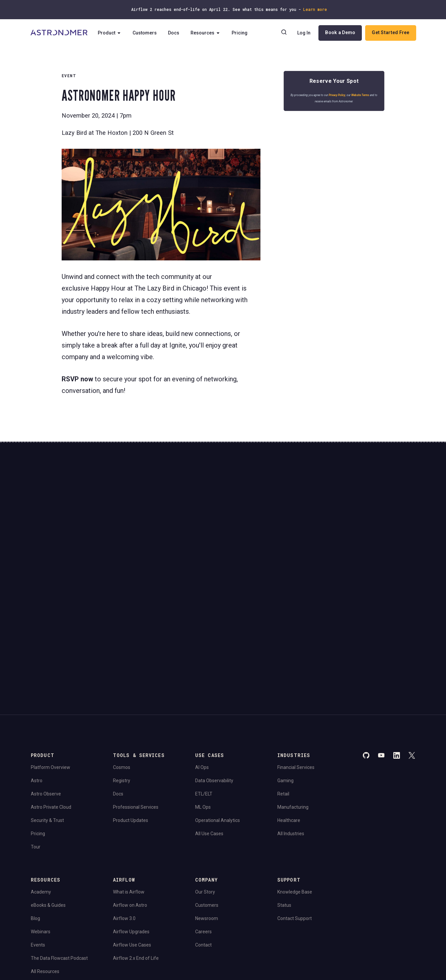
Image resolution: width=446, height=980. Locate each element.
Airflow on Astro (130, 806)
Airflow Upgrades (131, 833)
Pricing (242, 33)
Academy (41, 793)
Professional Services (136, 708)
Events (38, 846)
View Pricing (365, 540)
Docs (176, 33)
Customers (147, 33)
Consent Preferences (131, 902)
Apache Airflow (45, 938)
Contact (203, 846)
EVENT (69, 76)
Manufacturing (293, 708)
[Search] (284, 33)
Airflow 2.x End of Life (136, 859)
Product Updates (131, 721)
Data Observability (214, 681)
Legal (36, 902)
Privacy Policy (339, 97)
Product (112, 33)
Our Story (205, 793)
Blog (35, 819)
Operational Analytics (218, 721)
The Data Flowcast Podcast (59, 859)
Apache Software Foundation (181, 938)
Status (284, 806)
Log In (304, 33)
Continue (279, 522)
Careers (203, 833)
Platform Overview (51, 668)
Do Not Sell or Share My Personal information (74, 920)
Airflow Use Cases (132, 846)
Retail (283, 695)
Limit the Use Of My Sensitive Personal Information (172, 920)
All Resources (45, 872)
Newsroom (207, 819)
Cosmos (122, 668)
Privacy (56, 902)
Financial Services (296, 668)
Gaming (285, 681)
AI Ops (202, 668)
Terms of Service (87, 902)
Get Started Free (390, 33)
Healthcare (289, 721)
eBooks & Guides (48, 806)
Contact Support (295, 819)
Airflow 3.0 (124, 819)
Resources (208, 33)
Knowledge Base (295, 793)
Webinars (41, 833)
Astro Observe (46, 695)
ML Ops (203, 708)
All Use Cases (209, 735)
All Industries (291, 735)
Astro (37, 681)
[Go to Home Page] (60, 33)
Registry (122, 681)
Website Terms (362, 97)
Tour (36, 748)
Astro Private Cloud (51, 708)
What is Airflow (129, 793)
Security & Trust (47, 721)
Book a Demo (340, 33)
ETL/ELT (204, 695)
